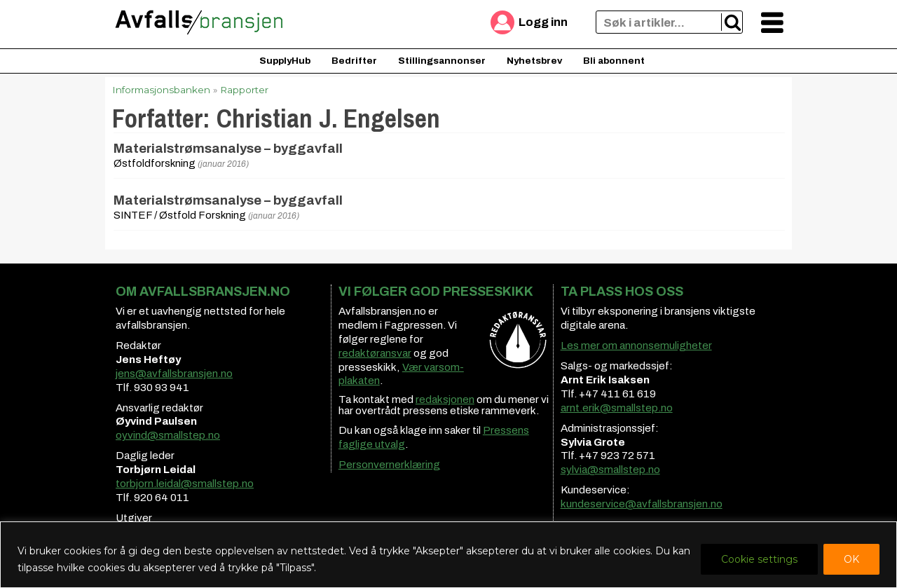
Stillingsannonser (442, 61)
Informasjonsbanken (161, 90)
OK (851, 559)
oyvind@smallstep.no (168, 435)
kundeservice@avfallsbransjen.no (642, 504)
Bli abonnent (614, 61)
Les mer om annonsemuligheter (636, 346)
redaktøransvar (375, 353)
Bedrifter (354, 61)
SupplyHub (285, 61)
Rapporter (244, 90)
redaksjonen (445, 399)
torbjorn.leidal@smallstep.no (185, 484)
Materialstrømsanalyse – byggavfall (228, 149)
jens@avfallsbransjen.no (174, 374)
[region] (448, 555)
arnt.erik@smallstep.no (617, 408)
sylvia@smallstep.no (610, 470)
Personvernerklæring (389, 465)
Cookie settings (759, 559)
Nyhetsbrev (534, 61)
